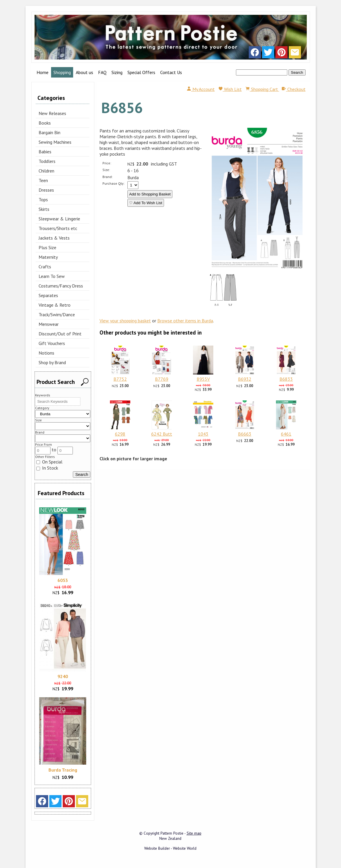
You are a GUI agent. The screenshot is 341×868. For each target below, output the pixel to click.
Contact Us (171, 72)
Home (43, 72)
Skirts (44, 209)
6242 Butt (162, 434)
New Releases (52, 113)
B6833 (286, 379)
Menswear (49, 324)
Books (45, 123)
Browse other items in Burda (185, 321)
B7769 (162, 379)
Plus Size (47, 247)
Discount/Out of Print (60, 334)
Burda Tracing (63, 770)
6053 (63, 580)
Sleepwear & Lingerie (59, 219)
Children (46, 171)
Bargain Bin (49, 132)
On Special (49, 462)
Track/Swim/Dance (57, 315)
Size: (106, 170)
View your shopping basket (125, 321)
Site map (194, 833)
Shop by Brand (52, 362)
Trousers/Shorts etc (58, 228)
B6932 (245, 379)
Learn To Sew (52, 276)
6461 (286, 434)
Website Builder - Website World (170, 848)
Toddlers (47, 161)
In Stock (47, 468)
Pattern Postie (172, 833)
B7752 (120, 379)
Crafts (45, 267)
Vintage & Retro (55, 305)
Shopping (62, 72)
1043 (203, 434)
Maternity (48, 257)
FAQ (102, 72)
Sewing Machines (55, 142)
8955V (203, 379)
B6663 (245, 434)
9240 (63, 676)
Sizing (117, 72)
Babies (45, 152)
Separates (48, 295)
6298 (120, 434)
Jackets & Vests (54, 238)
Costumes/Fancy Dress (61, 286)
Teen (43, 180)
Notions (46, 353)
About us (84, 72)
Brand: (108, 177)
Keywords (43, 395)
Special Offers (141, 72)
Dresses (46, 190)
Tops (43, 200)
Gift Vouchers (52, 343)
